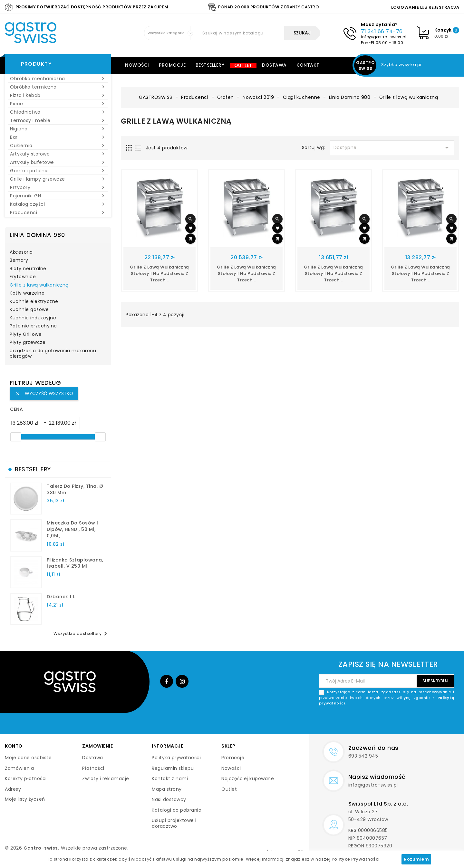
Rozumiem (416, 859)
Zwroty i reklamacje (106, 778)
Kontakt (308, 65)
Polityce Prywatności (356, 859)
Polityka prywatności (176, 758)
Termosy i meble (58, 120)
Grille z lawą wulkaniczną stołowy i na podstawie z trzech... (159, 274)
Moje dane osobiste (28, 758)
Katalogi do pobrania (177, 810)
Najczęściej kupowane (248, 778)
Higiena (58, 129)
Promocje (172, 65)
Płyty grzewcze (28, 343)
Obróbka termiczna (58, 87)
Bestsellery (210, 65)
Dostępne (392, 148)
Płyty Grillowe (26, 335)
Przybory (58, 187)
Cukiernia (58, 146)
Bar (58, 137)
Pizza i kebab (58, 95)
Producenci (58, 212)
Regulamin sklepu (173, 768)
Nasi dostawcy (169, 799)
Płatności (93, 768)
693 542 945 (363, 756)
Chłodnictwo (58, 112)
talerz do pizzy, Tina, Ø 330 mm (75, 489)
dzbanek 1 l (61, 597)
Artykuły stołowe (58, 154)
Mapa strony (167, 789)
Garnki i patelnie (58, 171)
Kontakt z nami (170, 778)
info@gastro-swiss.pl (384, 37)
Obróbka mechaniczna (58, 79)
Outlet (243, 65)
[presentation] (405, 722)
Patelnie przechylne (33, 326)
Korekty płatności (26, 778)
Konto (14, 746)
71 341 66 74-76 (382, 31)
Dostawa (274, 65)
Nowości (137, 65)
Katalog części (58, 204)
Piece (58, 104)
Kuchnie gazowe (29, 310)
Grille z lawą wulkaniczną (39, 285)
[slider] (16, 437)
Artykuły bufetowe (58, 162)
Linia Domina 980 (37, 235)
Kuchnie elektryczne (34, 302)
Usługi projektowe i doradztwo (174, 823)
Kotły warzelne (27, 293)
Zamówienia (19, 768)
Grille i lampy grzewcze (58, 179)
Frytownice (23, 277)
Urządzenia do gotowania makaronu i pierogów (54, 354)
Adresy (13, 789)
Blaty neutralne (28, 269)
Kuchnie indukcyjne (33, 318)
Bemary (19, 260)
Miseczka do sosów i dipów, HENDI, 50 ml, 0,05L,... (72, 529)
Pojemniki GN (58, 196)
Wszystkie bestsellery (82, 634)
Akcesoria (21, 252)
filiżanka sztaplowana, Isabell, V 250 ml (75, 563)
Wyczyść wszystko (44, 393)
